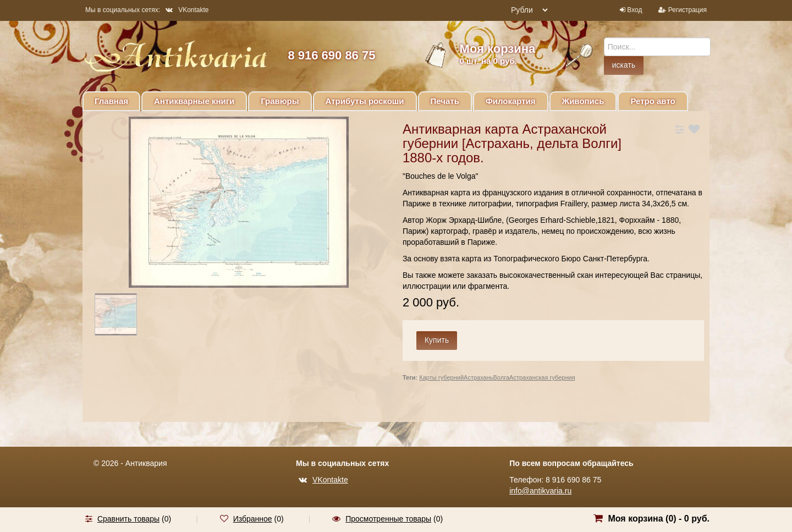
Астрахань (478, 377)
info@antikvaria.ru (540, 491)
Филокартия (511, 101)
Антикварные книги (194, 101)
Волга (502, 377)
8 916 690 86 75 (331, 55)
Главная (111, 101)
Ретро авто (653, 101)
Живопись (583, 101)
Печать (445, 101)
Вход (634, 10)
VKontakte (187, 10)
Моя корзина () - (659, 519)
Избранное (253, 519)
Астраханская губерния (542, 377)
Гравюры (280, 101)
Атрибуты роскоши (365, 101)
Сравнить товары (128, 519)
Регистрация (687, 10)
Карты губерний (441, 377)
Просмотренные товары (388, 519)
